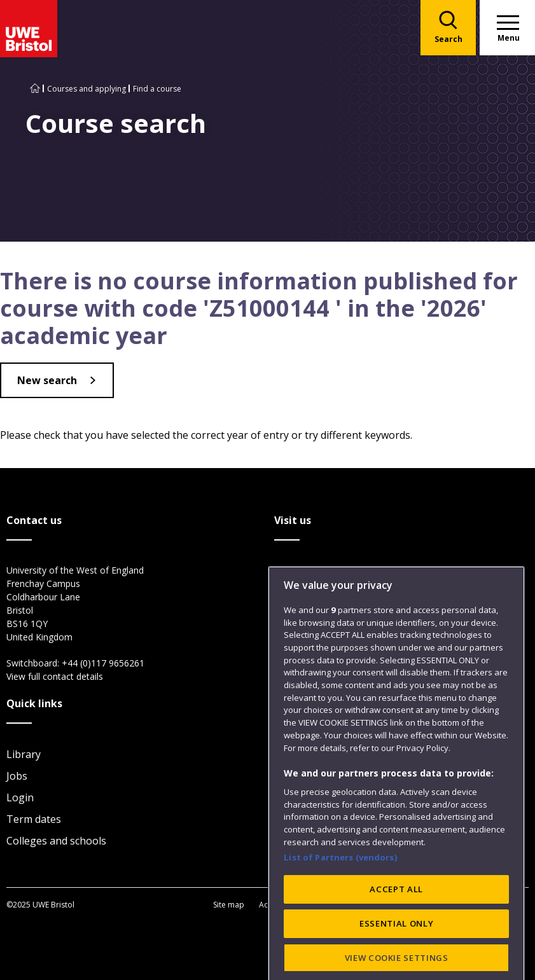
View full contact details (55, 676)
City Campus (304, 571)
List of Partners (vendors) (340, 914)
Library (24, 754)
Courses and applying (87, 89)
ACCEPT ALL (396, 946)
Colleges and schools (56, 841)
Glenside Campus (315, 614)
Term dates (34, 819)
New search (47, 380)
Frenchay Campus (316, 593)
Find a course (157, 89)
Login (20, 797)
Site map (229, 905)
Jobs (17, 776)
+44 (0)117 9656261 (103, 663)
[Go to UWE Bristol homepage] (35, 89)
